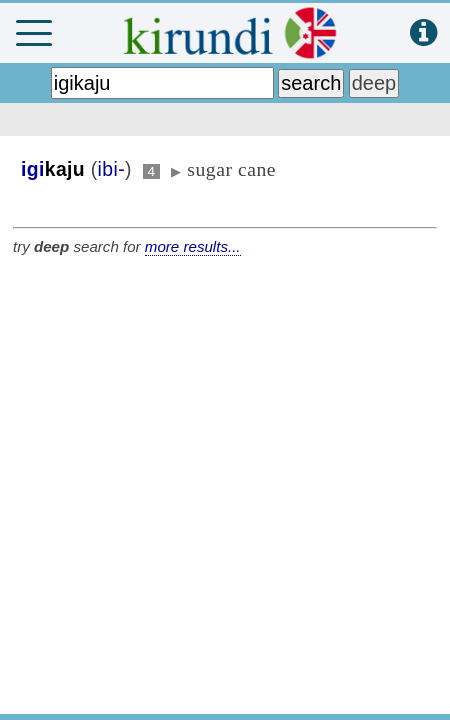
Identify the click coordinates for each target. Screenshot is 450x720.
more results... (193, 246)
